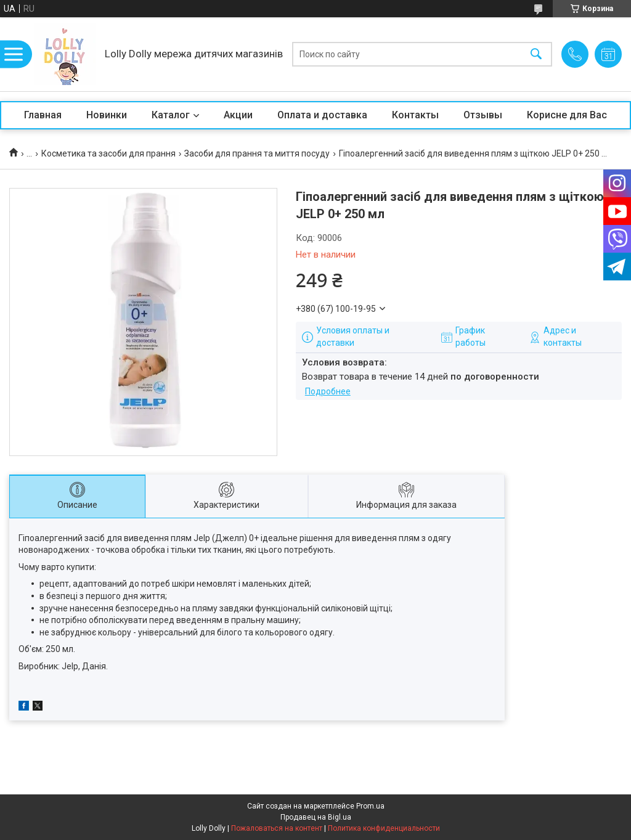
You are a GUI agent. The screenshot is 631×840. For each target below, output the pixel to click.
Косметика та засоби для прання (108, 153)
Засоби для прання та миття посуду (257, 153)
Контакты (415, 115)
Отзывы (483, 115)
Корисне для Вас (567, 115)
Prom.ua (370, 806)
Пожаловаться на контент (277, 828)
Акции (238, 115)
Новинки (107, 115)
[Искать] (536, 55)
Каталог (171, 115)
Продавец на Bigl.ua (316, 817)
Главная (43, 115)
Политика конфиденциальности (384, 828)
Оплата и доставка (322, 115)
